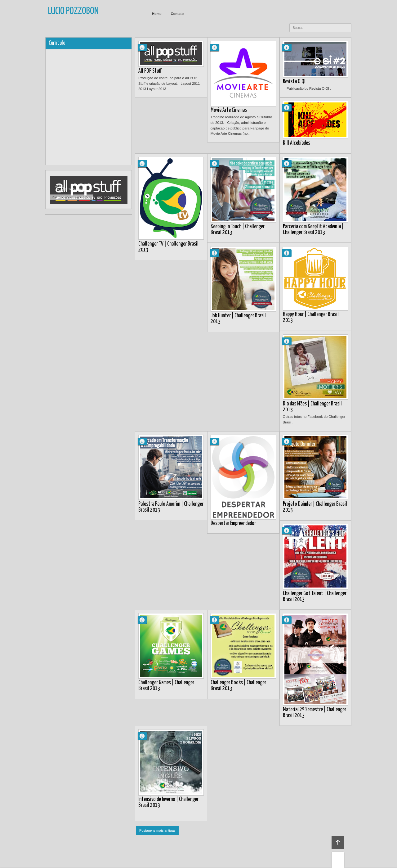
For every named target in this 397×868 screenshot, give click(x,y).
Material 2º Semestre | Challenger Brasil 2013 (314, 713)
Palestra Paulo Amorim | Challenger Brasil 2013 (171, 507)
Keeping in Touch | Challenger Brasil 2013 (238, 230)
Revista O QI (294, 82)
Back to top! (338, 842)
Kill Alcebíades (297, 143)
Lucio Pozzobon (145, 47)
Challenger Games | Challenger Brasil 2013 (166, 686)
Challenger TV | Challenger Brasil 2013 (168, 247)
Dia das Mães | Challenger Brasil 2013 (312, 407)
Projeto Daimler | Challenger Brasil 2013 (315, 507)
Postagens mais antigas (157, 830)
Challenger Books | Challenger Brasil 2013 (238, 686)
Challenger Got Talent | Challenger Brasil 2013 (315, 597)
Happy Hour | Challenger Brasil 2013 (311, 317)
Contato (177, 14)
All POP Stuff (150, 71)
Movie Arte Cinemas (229, 110)
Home (157, 14)
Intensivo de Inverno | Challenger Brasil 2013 (168, 802)
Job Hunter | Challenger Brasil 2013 (238, 319)
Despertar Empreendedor (233, 523)
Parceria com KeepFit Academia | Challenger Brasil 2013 (313, 230)
